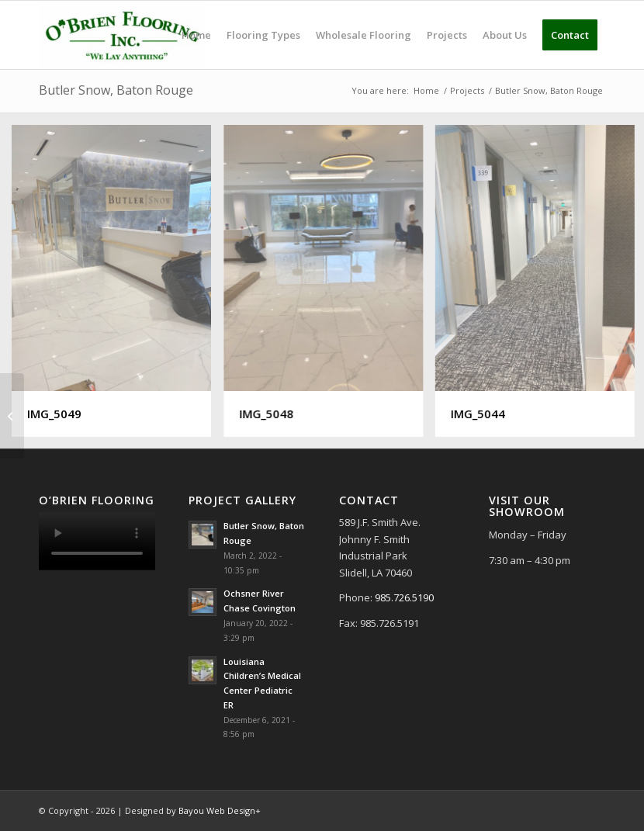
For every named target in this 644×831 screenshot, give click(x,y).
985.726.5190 (404, 597)
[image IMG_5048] (329, 287)
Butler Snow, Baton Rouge (116, 90)
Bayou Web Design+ (220, 810)
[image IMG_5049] (117, 287)
